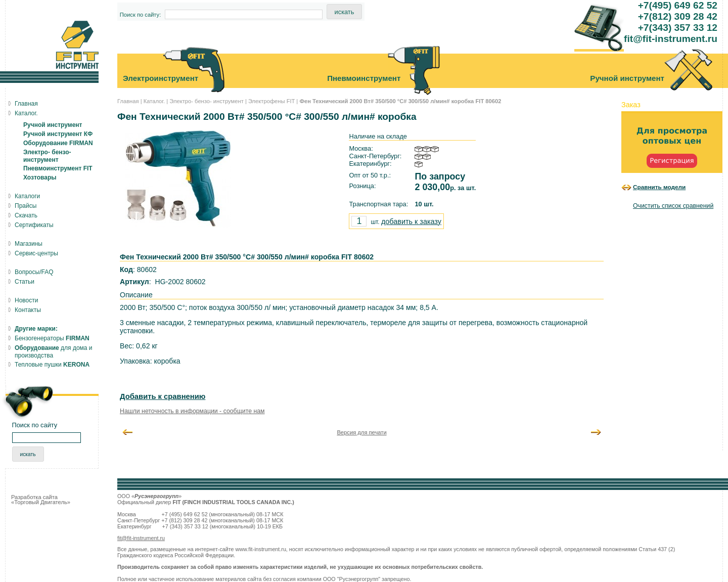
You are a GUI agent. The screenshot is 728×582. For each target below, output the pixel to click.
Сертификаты (34, 225)
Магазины (29, 244)
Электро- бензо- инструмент (207, 101)
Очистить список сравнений (673, 206)
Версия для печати (361, 432)
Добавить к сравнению (163, 396)
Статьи (25, 282)
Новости (26, 300)
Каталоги (27, 196)
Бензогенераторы (52, 338)
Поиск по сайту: (141, 15)
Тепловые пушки (52, 365)
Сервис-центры (36, 253)
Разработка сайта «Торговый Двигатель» (41, 500)
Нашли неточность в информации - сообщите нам (192, 411)
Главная (128, 101)
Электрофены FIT (271, 101)
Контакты (28, 310)
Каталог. (154, 101)
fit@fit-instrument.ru (141, 538)
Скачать (26, 215)
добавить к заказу (411, 221)
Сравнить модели (659, 187)
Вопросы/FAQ (34, 272)
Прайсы (26, 206)
